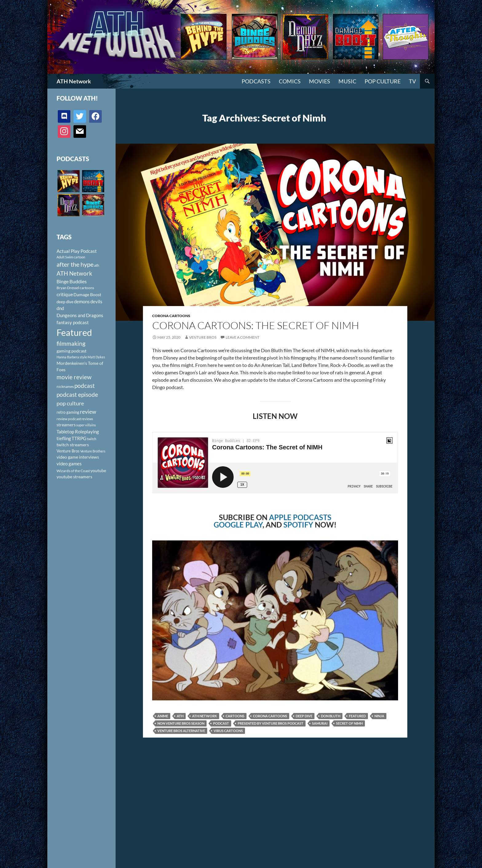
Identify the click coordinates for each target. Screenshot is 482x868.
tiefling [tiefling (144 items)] (64, 438)
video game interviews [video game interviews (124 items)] (78, 457)
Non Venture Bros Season (181, 723)
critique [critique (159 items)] (65, 294)
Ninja (379, 716)
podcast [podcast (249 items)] (85, 386)
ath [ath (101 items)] (97, 265)
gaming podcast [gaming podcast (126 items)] (71, 351)
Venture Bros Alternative (181, 731)
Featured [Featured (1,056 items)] (74, 332)
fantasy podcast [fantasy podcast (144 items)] (73, 322)
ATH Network (74, 81)
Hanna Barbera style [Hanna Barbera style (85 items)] (72, 357)
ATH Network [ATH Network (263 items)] (74, 273)
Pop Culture (383, 81)
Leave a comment (243, 337)
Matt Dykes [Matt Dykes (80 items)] (96, 357)
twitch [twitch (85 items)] (92, 439)
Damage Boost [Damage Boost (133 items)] (87, 295)
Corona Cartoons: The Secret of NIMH (256, 325)
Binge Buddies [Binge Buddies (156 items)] (72, 281)
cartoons (235, 716)
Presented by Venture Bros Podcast (271, 723)
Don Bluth (331, 716)
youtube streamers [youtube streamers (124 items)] (74, 477)
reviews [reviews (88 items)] (87, 419)
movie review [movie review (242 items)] (74, 377)
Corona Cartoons (171, 316)
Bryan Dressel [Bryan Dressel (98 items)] (68, 288)
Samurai (320, 723)
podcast (221, 723)
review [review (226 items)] (88, 412)
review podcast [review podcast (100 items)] (69, 419)
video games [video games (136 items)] (69, 464)
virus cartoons (228, 731)
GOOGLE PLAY (238, 525)
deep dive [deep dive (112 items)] (65, 302)
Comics (290, 81)
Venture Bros (203, 337)
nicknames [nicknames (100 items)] (65, 386)
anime (163, 716)
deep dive (304, 716)
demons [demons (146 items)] (82, 301)
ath (180, 716)
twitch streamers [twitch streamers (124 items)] (73, 445)
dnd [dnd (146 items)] (60, 308)
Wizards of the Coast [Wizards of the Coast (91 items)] (73, 471)
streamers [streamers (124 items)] (66, 425)
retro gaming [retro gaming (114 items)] (68, 412)
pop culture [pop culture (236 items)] (70, 403)
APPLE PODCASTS (300, 517)
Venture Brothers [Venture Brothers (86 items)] (93, 451)
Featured (357, 716)
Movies (320, 81)
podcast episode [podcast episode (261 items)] (77, 394)
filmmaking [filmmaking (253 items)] (71, 343)
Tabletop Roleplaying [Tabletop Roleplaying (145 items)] (78, 432)
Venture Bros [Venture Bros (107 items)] (68, 451)
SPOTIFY (298, 525)
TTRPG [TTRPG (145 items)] (79, 438)
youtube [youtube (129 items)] (98, 470)
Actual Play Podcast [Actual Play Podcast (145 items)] (77, 251)
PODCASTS (256, 81)
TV (412, 81)
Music (347, 81)
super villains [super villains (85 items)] (86, 425)
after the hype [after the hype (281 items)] (75, 264)
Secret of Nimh (349, 723)
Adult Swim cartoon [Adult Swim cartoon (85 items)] (71, 257)
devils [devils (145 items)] (96, 301)
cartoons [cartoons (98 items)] (87, 288)
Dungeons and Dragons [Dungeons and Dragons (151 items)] (80, 315)
